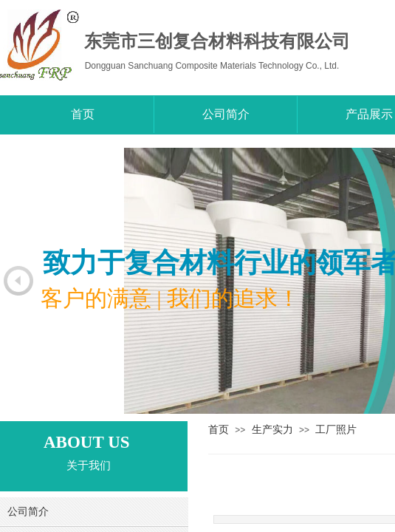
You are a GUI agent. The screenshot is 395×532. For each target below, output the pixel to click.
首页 (219, 429)
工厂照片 (336, 429)
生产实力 (272, 429)
